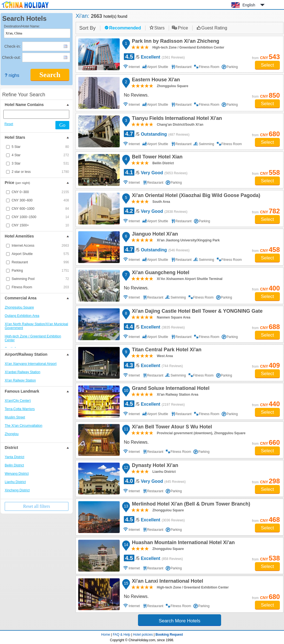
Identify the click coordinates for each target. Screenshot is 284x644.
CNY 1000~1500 (40, 217)
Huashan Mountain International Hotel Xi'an (182, 543)
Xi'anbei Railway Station (22, 372)
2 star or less (40, 172)
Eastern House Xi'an (155, 80)
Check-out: (11, 57)
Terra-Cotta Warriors (20, 409)
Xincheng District (17, 490)
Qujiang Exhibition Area (22, 316)
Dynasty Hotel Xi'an (154, 466)
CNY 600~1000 (40, 209)
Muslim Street (15, 417)
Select (267, 65)
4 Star (40, 155)
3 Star (40, 163)
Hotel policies (143, 635)
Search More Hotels (180, 621)
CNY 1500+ (40, 225)
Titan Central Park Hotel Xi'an (166, 350)
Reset (9, 124)
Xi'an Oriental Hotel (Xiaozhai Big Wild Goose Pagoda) (195, 196)
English (249, 5)
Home (106, 635)
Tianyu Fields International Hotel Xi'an (176, 119)
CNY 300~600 (40, 200)
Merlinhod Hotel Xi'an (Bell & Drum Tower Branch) (190, 505)
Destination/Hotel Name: (22, 26)
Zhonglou (12, 434)
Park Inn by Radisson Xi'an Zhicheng (175, 42)
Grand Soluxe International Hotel (170, 389)
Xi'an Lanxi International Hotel (167, 582)
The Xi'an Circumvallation (24, 426)
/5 (154, 57)
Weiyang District (17, 474)
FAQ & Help (121, 635)
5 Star (40, 147)
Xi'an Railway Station (20, 380)
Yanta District (14, 457)
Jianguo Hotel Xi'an (154, 235)
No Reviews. (136, 95)
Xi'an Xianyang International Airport (31, 364)
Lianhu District (15, 482)
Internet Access (40, 246)
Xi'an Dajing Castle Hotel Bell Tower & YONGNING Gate (196, 312)
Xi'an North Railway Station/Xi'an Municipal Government (36, 326)
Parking (40, 271)
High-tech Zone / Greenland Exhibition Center (33, 338)
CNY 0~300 (40, 192)
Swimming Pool (40, 279)
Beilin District (14, 465)
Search (50, 75)
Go (62, 125)
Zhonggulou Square (19, 307)
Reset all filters (37, 506)
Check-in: (13, 46)
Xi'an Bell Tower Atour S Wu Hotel (171, 428)
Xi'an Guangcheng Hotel (160, 273)
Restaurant (40, 262)
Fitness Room (40, 287)
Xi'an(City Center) (18, 401)
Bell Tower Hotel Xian (156, 158)
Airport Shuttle (40, 254)
